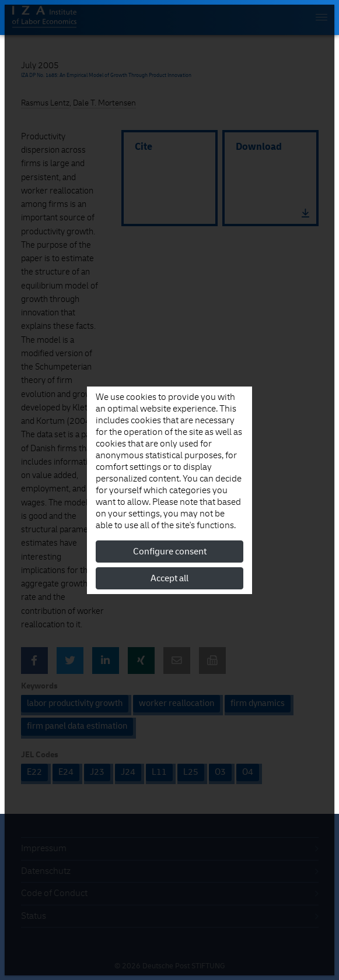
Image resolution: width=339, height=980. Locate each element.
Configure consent (170, 552)
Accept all (169, 578)
